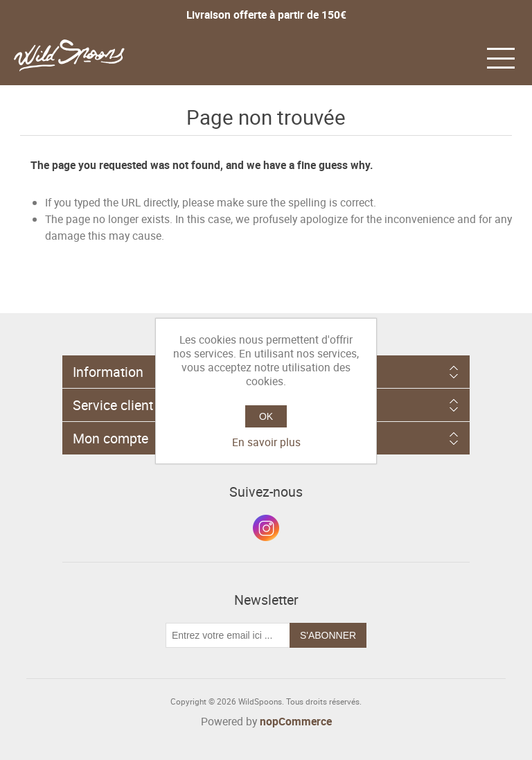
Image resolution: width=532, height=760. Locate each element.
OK (266, 416)
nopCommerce (296, 721)
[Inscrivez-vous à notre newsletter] (228, 635)
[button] (501, 57)
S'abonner (328, 635)
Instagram (266, 528)
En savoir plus (266, 442)
